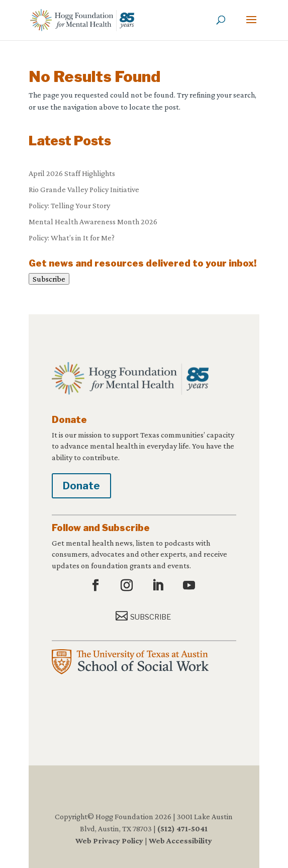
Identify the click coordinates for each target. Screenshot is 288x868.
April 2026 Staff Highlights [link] (72, 173)
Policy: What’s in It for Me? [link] (72, 238)
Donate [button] (81, 486)
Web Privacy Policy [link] (109, 841)
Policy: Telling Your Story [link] (69, 205)
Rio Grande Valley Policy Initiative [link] (84, 189)
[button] (251, 26)
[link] (82, 19)
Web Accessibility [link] (180, 841)
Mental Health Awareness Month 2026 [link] (93, 222)
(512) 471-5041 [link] (182, 829)
